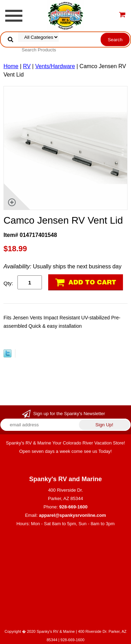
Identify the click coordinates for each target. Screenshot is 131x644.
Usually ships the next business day (63, 266)
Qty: (8, 283)
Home (11, 66)
